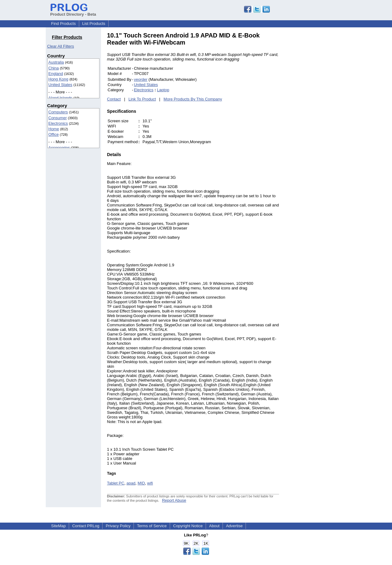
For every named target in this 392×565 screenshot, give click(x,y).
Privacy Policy (118, 526)
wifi (150, 483)
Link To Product (142, 99)
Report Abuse (174, 500)
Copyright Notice (188, 526)
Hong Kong (58, 79)
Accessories (59, 148)
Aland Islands (60, 98)
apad (131, 483)
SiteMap (59, 526)
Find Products (64, 24)
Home (54, 129)
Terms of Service (152, 526)
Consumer (58, 118)
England (56, 74)
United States (60, 85)
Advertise (234, 526)
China (54, 68)
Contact (114, 99)
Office (54, 134)
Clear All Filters (61, 46)
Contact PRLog (86, 526)
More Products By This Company (193, 99)
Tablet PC (116, 483)
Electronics (58, 123)
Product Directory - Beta (73, 12)
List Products (94, 24)
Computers (58, 112)
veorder (141, 79)
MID (141, 483)
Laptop (163, 90)
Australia (56, 62)
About (214, 526)
